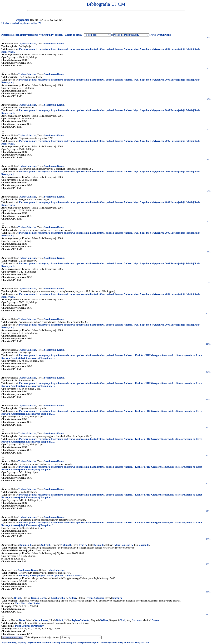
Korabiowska (58, 598)
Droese (155, 620)
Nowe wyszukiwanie (161, 35)
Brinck (18, 598)
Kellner (72, 598)
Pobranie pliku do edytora (86, 643)
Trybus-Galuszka (95, 598)
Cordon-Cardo (39, 598)
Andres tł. (45, 545)
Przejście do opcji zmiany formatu (19, 35)
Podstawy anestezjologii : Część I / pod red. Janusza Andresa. (51, 576)
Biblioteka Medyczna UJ (136, 643)
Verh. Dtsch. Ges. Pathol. (28, 603)
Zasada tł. (144, 545)
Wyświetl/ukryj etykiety (51, 35)
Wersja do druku (73, 35)
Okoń (122, 620)
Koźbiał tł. (99, 545)
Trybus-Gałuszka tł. (123, 545)
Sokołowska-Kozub (54, 44)
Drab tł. (83, 545)
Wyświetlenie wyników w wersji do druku (49, 643)
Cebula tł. (66, 545)
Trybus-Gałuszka (27, 44)
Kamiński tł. (26, 545)
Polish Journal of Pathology (29, 626)
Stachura (117, 598)
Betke (22, 620)
